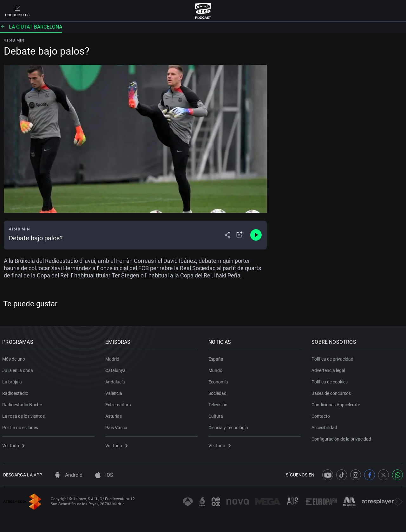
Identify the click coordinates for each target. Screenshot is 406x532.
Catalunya (116, 369)
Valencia (115, 392)
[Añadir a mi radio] (239, 235)
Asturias (115, 415)
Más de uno (15, 358)
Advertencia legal (329, 369)
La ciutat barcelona (31, 27)
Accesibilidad (325, 426)
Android (69, 475)
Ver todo (14, 444)
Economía (219, 381)
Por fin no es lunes (21, 426)
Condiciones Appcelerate (337, 403)
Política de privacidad (333, 358)
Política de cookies (331, 381)
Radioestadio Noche (23, 403)
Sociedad (218, 392)
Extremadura (119, 403)
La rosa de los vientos (24, 415)
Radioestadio (16, 392)
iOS (104, 475)
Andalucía (116, 381)
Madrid (113, 358)
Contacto (322, 415)
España (217, 358)
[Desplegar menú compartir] (227, 235)
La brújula (13, 381)
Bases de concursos (332, 392)
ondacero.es (17, 11)
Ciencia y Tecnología (229, 426)
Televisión (219, 403)
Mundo (216, 369)
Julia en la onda (19, 369)
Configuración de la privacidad (342, 438)
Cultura (217, 415)
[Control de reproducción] (256, 235)
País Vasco (117, 426)
